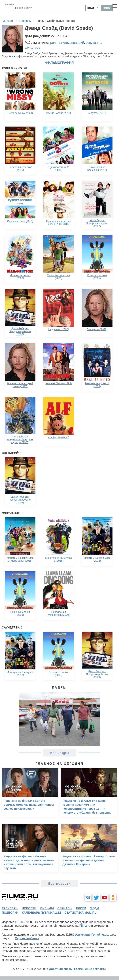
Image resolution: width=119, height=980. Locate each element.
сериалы (65, 908)
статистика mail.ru (81, 913)
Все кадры (60, 753)
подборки (10, 913)
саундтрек (32, 48)
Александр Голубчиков (92, 935)
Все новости (60, 884)
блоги (81, 908)
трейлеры (10, 908)
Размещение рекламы (90, 969)
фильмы (47, 908)
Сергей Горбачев (27, 938)
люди (94, 908)
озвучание (94, 43)
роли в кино (59, 43)
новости (29, 908)
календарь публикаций (41, 913)
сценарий (77, 43)
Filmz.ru (85, 926)
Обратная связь (60, 969)
